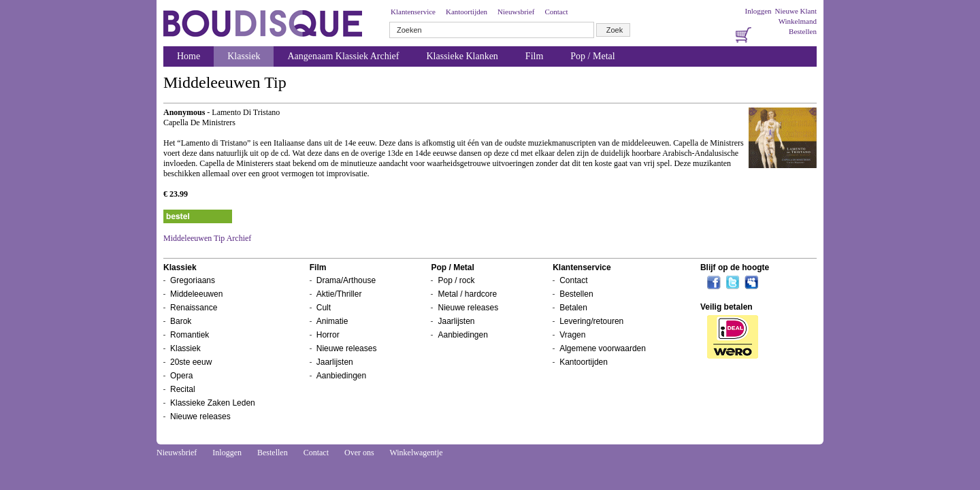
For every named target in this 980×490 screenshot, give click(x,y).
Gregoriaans (193, 280)
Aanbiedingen (341, 376)
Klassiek (244, 56)
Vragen (572, 335)
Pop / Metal (592, 56)
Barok (181, 321)
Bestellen (803, 31)
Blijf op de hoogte (735, 267)
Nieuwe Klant (796, 11)
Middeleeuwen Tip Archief (207, 238)
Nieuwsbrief (516, 12)
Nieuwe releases (200, 416)
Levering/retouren (591, 321)
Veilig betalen (726, 307)
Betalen (573, 308)
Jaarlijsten (335, 362)
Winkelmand (798, 21)
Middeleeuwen (196, 294)
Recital (183, 389)
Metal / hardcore (467, 294)
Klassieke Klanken (462, 56)
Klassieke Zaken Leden (213, 403)
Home (189, 56)
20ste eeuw (191, 362)
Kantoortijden (467, 12)
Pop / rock (456, 280)
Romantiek (190, 335)
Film (534, 56)
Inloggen (758, 11)
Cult (324, 308)
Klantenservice (413, 12)
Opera (181, 376)
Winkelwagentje (416, 453)
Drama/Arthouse (346, 280)
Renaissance (194, 308)
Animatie (332, 321)
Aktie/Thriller (339, 294)
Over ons (359, 453)
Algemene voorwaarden (603, 348)
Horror (328, 335)
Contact (556, 12)
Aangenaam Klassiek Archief (343, 56)
